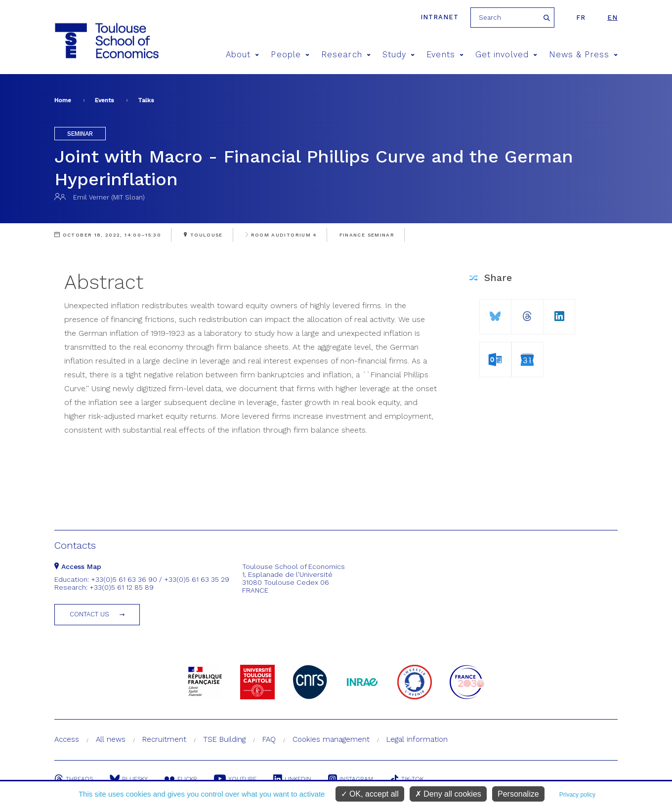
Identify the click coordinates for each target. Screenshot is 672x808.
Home (63, 100)
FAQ (269, 739)
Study (399, 55)
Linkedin (292, 779)
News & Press (583, 55)
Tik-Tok (407, 779)
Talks (146, 100)
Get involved (506, 55)
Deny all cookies (448, 794)
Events (445, 55)
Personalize (518, 794)
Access (67, 739)
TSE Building (224, 739)
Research (346, 55)
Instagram (351, 779)
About (243, 55)
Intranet (440, 17)
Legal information (417, 739)
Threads (74, 779)
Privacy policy (577, 795)
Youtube (235, 779)
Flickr (181, 779)
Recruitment (164, 739)
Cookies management (331, 739)
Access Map (78, 566)
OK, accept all (370, 794)
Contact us (89, 614)
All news (111, 739)
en (612, 18)
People (290, 55)
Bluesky (129, 779)
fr (581, 18)
